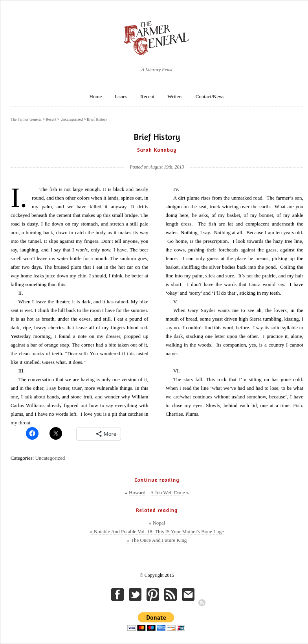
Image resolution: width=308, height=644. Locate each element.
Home (95, 96)
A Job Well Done (168, 493)
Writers (175, 96)
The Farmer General (26, 119)
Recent (147, 96)
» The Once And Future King (157, 540)
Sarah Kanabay (157, 150)
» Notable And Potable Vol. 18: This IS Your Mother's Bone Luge (157, 531)
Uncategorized (50, 458)
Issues (121, 96)
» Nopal (157, 523)
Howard (137, 493)
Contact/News (210, 96)
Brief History (97, 119)
